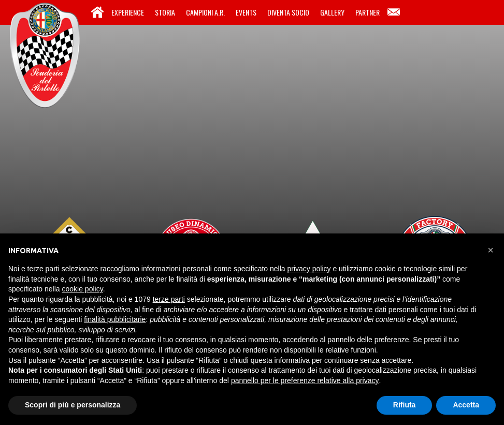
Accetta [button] (466, 405)
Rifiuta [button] (405, 405)
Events (246, 12)
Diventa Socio (288, 12)
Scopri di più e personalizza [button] (73, 405)
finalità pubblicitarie (115, 319)
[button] (491, 250)
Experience (128, 12)
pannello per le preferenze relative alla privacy (305, 380)
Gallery (332, 12)
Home (97, 12)
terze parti (169, 299)
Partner (368, 12)
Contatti (394, 12)
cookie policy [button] (83, 289)
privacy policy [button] (309, 269)
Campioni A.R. (205, 12)
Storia (165, 12)
